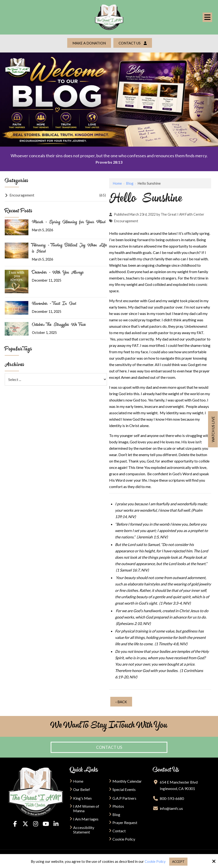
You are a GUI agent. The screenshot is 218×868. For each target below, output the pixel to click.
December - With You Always (58, 272)
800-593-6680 (172, 797)
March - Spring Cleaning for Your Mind (69, 222)
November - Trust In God (54, 303)
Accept (179, 861)
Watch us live (213, 429)
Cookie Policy (154, 861)
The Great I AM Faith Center (182, 213)
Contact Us (133, 43)
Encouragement (126, 220)
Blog (130, 182)
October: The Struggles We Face (59, 324)
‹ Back (121, 701)
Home (117, 182)
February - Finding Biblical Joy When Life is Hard (69, 248)
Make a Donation (89, 43)
